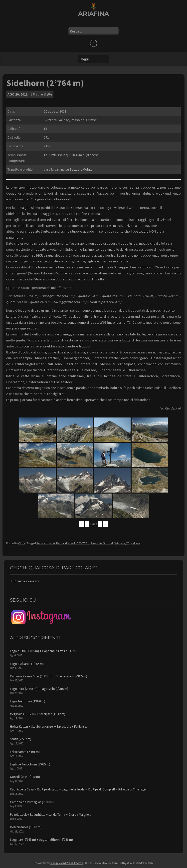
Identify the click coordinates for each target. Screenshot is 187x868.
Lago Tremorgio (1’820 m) (28, 701)
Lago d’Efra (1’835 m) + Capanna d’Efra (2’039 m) (43, 651)
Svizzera (120, 543)
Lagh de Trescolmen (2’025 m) (30, 764)
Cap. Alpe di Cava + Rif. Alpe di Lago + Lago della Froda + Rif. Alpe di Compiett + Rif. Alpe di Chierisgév (78, 789)
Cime (22, 543)
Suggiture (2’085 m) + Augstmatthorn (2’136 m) (41, 840)
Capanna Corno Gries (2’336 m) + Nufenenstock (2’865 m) (49, 676)
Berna (60, 543)
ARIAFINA (93, 14)
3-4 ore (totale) (46, 543)
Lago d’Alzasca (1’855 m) (27, 664)
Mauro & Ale (42, 94)
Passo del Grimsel (102, 543)
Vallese (135, 543)
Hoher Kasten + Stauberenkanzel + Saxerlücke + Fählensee (49, 727)
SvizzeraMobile (81, 169)
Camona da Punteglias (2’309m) (32, 802)
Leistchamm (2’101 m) (25, 752)
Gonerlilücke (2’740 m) (25, 777)
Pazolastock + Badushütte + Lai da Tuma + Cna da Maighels (50, 815)
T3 (128, 543)
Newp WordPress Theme (67, 863)
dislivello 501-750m (77, 543)
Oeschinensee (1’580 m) (26, 827)
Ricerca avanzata (26, 581)
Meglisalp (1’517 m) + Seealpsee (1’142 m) (38, 714)
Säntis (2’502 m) (21, 739)
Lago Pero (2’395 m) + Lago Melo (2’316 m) (39, 689)
